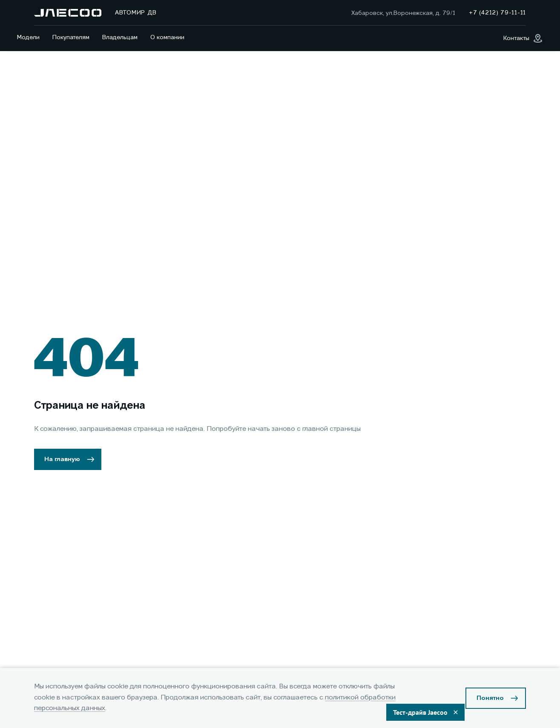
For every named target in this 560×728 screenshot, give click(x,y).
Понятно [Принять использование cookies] (490, 698)
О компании (167, 37)
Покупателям (71, 37)
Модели (28, 37)
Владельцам (120, 37)
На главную (62, 459)
